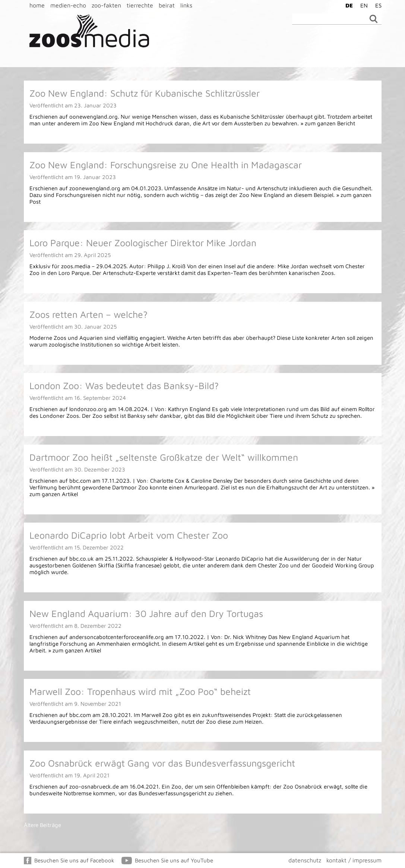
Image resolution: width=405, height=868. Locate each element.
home (37, 5)
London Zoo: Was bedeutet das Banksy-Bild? (124, 386)
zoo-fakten (106, 5)
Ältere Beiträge (42, 825)
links (186, 5)
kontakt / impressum (354, 860)
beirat (167, 5)
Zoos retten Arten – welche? (88, 314)
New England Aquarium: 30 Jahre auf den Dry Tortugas (146, 613)
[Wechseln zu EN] (362, 5)
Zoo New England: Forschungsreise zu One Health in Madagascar (166, 165)
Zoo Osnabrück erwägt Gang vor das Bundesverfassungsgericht (162, 763)
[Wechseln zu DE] (347, 5)
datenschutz (305, 860)
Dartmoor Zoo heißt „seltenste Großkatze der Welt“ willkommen (164, 457)
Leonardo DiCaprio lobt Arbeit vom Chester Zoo (129, 535)
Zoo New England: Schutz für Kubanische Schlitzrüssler (145, 93)
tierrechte (140, 5)
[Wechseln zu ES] (376, 5)
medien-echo (68, 5)
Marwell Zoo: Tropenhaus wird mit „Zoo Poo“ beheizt (140, 691)
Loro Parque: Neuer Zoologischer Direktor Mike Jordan (143, 243)
